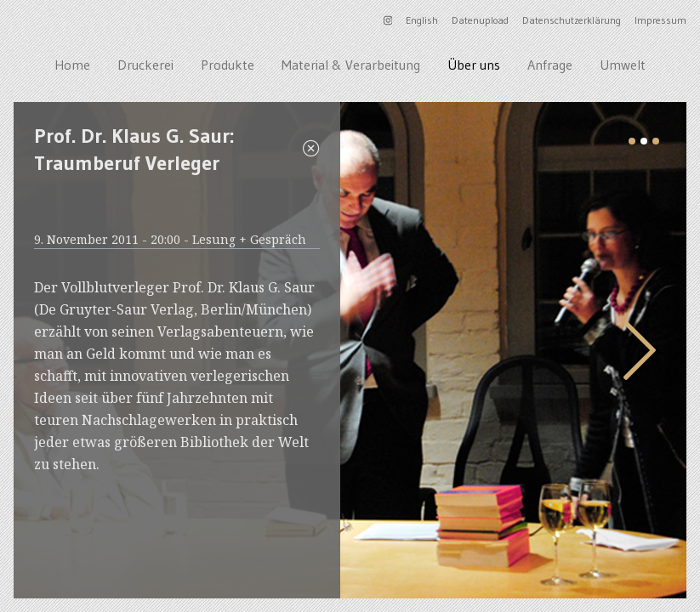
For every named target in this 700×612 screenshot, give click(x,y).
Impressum (660, 20)
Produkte (228, 65)
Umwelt (623, 65)
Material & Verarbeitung (351, 65)
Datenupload (480, 20)
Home (72, 65)
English (422, 20)
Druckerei (145, 65)
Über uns (474, 65)
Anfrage (550, 65)
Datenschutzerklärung (572, 20)
